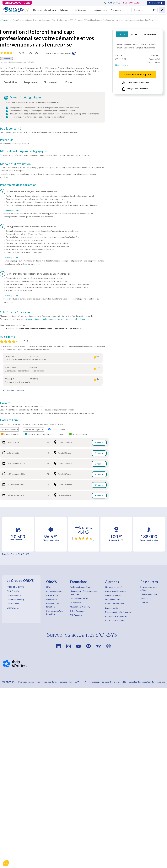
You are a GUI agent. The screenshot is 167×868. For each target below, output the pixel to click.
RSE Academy (76, 615)
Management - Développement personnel (84, 593)
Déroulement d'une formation (55, 612)
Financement (51, 82)
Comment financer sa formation (40, 319)
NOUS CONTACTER (132, 3)
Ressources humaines (41, 20)
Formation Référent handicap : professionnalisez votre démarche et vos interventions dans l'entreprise (116, 20)
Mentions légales (26, 682)
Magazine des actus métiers (149, 588)
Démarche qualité (113, 595)
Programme (30, 82)
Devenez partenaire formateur (118, 612)
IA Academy (75, 603)
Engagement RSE (113, 599)
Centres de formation (115, 604)
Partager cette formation (135, 89)
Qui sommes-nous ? (114, 587)
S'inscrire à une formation (53, 605)
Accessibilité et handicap (116, 616)
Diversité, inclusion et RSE (63, 20)
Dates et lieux (9, 420)
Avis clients (7, 337)
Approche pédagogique (115, 591)
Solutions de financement (17, 312)
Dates (69, 82)
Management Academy (80, 607)
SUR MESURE (150, 34)
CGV (77, 682)
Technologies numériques (81, 587)
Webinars (145, 598)
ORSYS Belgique (14, 595)
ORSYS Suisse (13, 604)
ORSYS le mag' (13, 608)
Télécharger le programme (136, 83)
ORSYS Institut (13, 591)
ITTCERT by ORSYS (16, 587)
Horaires (6, 403)
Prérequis (7, 140)
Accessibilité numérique (116, 620)
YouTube (144, 603)
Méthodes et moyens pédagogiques (24, 151)
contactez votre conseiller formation (72, 319)
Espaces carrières (113, 608)
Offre (49, 587)
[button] (6, 863)
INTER (122, 34)
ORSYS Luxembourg (16, 599)
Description (10, 82)
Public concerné (11, 129)
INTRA (134, 34)
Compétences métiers (22, 20)
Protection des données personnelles (54, 682)
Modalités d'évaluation (15, 164)
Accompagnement (54, 591)
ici (81, 329)
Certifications (52, 595)
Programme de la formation (18, 185)
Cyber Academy (77, 611)
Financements (121, 65)
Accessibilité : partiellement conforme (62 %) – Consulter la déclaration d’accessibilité (125, 682)
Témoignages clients (149, 594)
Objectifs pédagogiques (25, 97)
